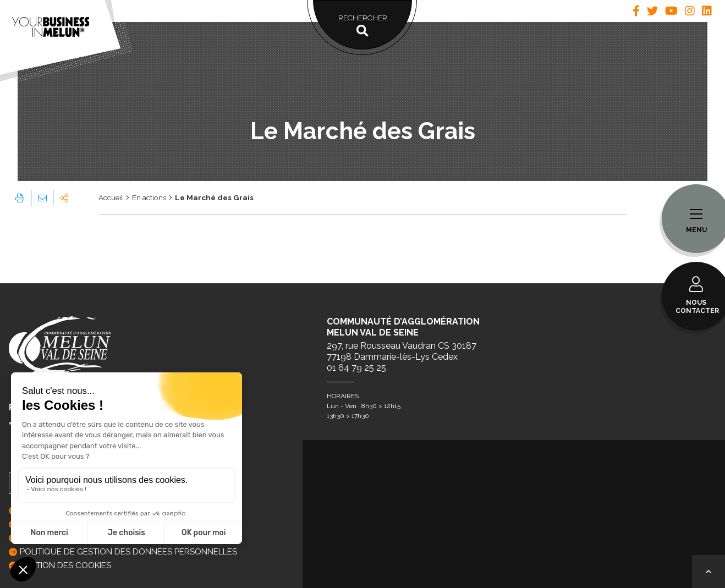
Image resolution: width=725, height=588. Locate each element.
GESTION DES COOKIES (65, 565)
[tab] (636, 11)
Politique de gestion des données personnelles (128, 552)
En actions (149, 197)
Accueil (111, 197)
